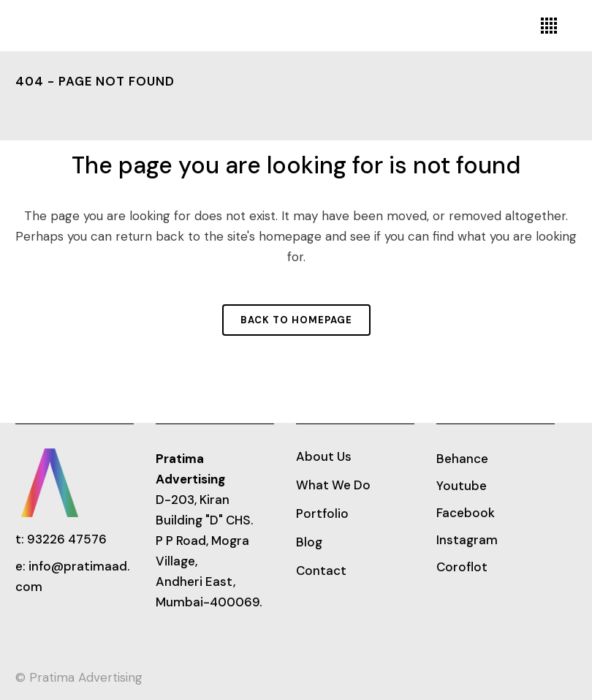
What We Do (333, 485)
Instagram (467, 540)
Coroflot (462, 567)
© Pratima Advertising (79, 677)
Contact (321, 571)
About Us (324, 456)
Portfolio (322, 513)
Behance (462, 459)
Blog (309, 542)
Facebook (466, 513)
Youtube (462, 486)
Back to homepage (296, 320)
